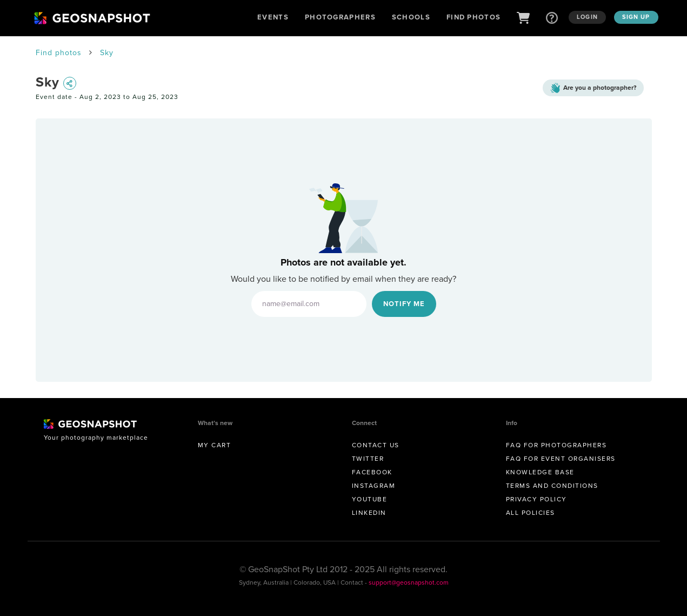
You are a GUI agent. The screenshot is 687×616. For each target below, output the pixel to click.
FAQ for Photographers (556, 445)
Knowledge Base (540, 472)
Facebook (372, 472)
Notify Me (404, 304)
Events (273, 17)
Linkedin (369, 513)
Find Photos (473, 17)
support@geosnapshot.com (409, 582)
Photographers (340, 17)
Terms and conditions (552, 486)
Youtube (370, 499)
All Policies (531, 513)
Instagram (374, 486)
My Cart (215, 445)
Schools (411, 17)
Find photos (59, 53)
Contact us (376, 445)
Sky (107, 53)
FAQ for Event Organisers (561, 459)
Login (587, 17)
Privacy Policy (536, 499)
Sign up (636, 17)
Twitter (368, 459)
